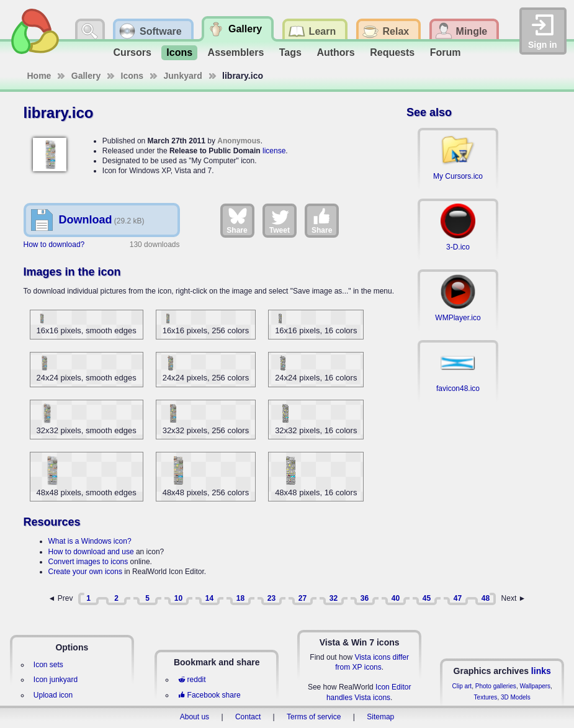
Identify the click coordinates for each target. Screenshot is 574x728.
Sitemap (380, 717)
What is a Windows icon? (90, 541)
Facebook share (209, 695)
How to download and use (91, 552)
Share (237, 220)
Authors (335, 52)
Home (39, 76)
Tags (290, 52)
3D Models (516, 697)
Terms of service (314, 717)
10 (178, 598)
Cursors (132, 52)
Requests (392, 52)
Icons (179, 52)
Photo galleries (496, 686)
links (541, 671)
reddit (192, 680)
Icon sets (48, 665)
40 (396, 598)
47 (458, 598)
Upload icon (53, 695)
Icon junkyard (56, 680)
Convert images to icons (88, 562)
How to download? (54, 245)
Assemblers (236, 52)
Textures (486, 697)
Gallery (86, 76)
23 (271, 598)
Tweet (280, 220)
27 (303, 598)
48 (486, 598)
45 (427, 598)
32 (334, 598)
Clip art (462, 686)
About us (195, 717)
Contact (248, 717)
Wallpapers (535, 686)
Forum (446, 52)
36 (365, 598)
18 (240, 598)
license (274, 151)
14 (209, 598)
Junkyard (183, 76)
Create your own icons (85, 572)
